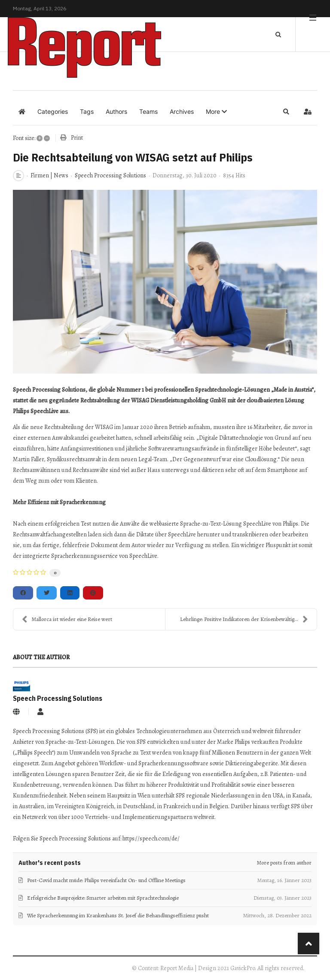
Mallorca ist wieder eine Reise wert (67, 619)
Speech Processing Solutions (110, 175)
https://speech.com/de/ (151, 838)
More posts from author (284, 863)
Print (77, 138)
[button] (216, 112)
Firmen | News (49, 176)
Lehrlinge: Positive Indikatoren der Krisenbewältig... (244, 619)
